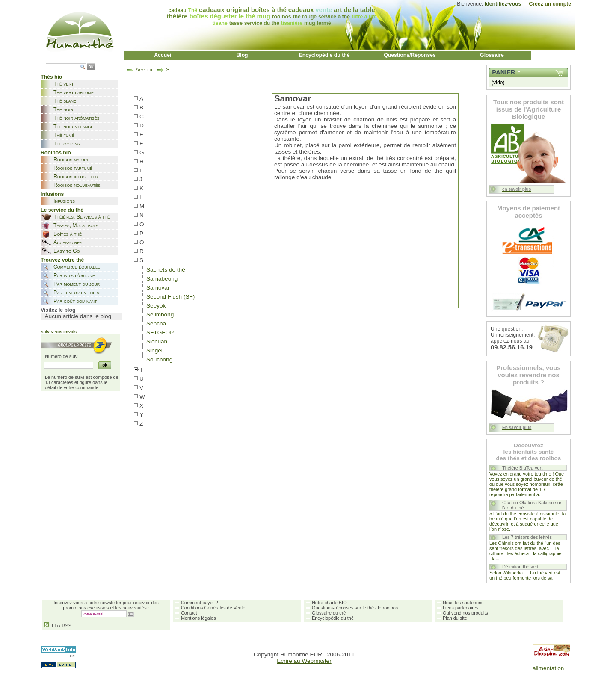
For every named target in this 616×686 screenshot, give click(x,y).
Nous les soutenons (463, 603)
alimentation (548, 668)
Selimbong (160, 315)
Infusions (64, 201)
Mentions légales (198, 618)
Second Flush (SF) (170, 297)
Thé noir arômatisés (77, 118)
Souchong (159, 359)
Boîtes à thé (68, 234)
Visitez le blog (58, 310)
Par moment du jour (77, 284)
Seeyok (156, 306)
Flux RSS (58, 626)
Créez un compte (550, 4)
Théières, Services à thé (82, 217)
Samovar (158, 288)
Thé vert (64, 84)
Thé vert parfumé (74, 92)
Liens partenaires (461, 608)
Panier (503, 72)
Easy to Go (67, 251)
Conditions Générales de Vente (213, 608)
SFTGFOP (160, 333)
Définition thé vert (520, 567)
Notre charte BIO (329, 603)
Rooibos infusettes (76, 177)
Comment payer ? (199, 603)
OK (91, 67)
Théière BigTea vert (522, 468)
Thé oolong (67, 144)
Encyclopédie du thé (324, 55)
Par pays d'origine (74, 275)
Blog (242, 55)
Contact (189, 613)
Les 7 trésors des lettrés (527, 537)
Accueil (163, 55)
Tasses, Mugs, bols (76, 225)
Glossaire (492, 55)
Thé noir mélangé (73, 127)
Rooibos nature (71, 160)
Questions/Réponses (410, 55)
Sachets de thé (166, 270)
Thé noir (63, 109)
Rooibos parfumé (73, 168)
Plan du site (455, 618)
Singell (155, 350)
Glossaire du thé (329, 613)
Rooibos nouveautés (77, 185)
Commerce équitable (77, 267)
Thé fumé (64, 135)
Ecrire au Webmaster (304, 661)
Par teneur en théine (78, 293)
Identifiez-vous (503, 4)
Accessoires (68, 242)
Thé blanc (65, 101)
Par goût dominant (75, 301)
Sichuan (157, 342)
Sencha (156, 324)
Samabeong (162, 279)
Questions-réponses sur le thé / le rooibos (355, 608)
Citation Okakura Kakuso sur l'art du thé (532, 505)
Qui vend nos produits (465, 613)
